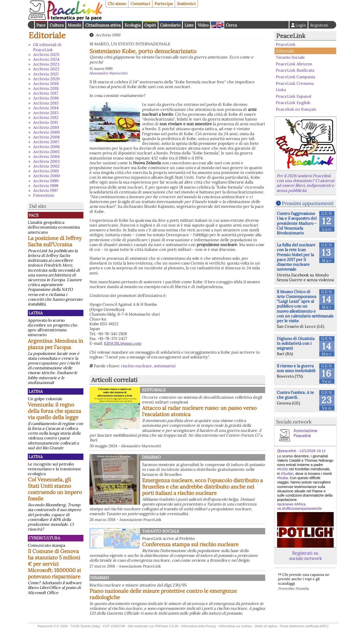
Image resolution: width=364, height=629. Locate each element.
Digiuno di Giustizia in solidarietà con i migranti (296, 343)
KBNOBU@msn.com (123, 343)
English (217, 25)
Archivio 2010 (46, 127)
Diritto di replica (266, 626)
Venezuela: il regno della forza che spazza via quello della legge (54, 411)
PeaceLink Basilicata (295, 70)
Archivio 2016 (46, 98)
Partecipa (164, 4)
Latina (36, 313)
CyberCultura (44, 538)
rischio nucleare (136, 366)
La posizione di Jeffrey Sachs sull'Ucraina (55, 241)
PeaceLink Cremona (295, 83)
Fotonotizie (44, 195)
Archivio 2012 (46, 117)
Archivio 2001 (46, 171)
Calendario (170, 25)
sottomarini (165, 366)
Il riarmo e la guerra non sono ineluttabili (296, 368)
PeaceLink (291, 36)
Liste (189, 25)
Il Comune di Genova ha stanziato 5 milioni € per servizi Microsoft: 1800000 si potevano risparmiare (54, 564)
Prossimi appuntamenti (308, 203)
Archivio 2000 (47, 176)
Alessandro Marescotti (109, 73)
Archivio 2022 (46, 69)
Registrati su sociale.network (305, 556)
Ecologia (133, 25)
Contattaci (140, 4)
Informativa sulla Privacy (199, 626)
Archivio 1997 (45, 190)
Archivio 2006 (46, 147)
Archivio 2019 (46, 84)
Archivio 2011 (45, 122)
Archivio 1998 (46, 186)
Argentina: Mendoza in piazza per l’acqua (55, 344)
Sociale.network (294, 422)
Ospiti (150, 25)
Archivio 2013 (46, 113)
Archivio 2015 (46, 103)
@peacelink (287, 451)
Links (281, 90)
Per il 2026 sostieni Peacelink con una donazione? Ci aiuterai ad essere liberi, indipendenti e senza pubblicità (305, 183)
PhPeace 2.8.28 (167, 626)
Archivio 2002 (46, 166)
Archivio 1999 (46, 181)
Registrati (319, 25)
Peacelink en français (296, 109)
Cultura (57, 25)
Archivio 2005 (46, 152)
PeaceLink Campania (295, 77)
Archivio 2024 (46, 59)
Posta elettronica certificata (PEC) (304, 626)
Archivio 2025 (46, 54)
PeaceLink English (293, 103)
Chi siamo (117, 4)
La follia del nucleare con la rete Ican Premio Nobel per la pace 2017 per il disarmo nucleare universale (296, 257)
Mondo (74, 25)
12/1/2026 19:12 (312, 451)
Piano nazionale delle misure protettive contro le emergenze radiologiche (163, 594)
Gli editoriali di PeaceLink (47, 47)
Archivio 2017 (46, 93)
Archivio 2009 (46, 132)
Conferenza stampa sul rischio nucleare (190, 544)
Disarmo (151, 457)
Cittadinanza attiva (103, 25)
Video (203, 25)
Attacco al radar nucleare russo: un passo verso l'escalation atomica (199, 411)
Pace (41, 25)
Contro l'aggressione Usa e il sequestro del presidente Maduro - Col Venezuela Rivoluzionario (297, 223)
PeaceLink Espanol (293, 96)
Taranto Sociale (161, 531)
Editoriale (47, 35)
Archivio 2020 (46, 79)
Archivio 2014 (46, 108)
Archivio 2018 (46, 88)
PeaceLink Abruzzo (294, 64)
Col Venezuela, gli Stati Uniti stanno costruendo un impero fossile (55, 489)
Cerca (231, 25)
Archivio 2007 (46, 142)
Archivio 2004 (46, 156)
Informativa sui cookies (235, 626)
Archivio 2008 (46, 137)
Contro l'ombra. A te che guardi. (295, 395)
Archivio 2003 (46, 161)
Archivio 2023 (46, 64)
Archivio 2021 (46, 74)
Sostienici (186, 4)
